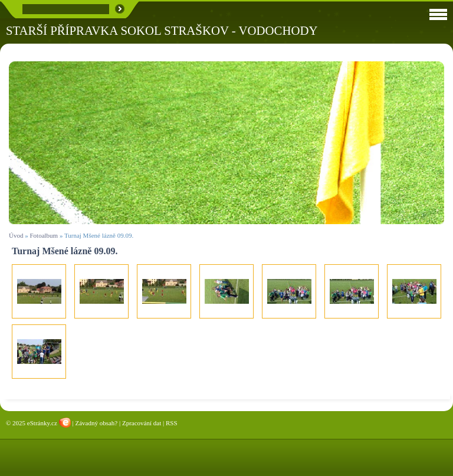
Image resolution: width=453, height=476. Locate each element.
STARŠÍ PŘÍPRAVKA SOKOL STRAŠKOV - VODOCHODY (162, 30)
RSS (172, 423)
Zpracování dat (142, 423)
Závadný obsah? (96, 423)
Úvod (16, 235)
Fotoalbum (44, 235)
